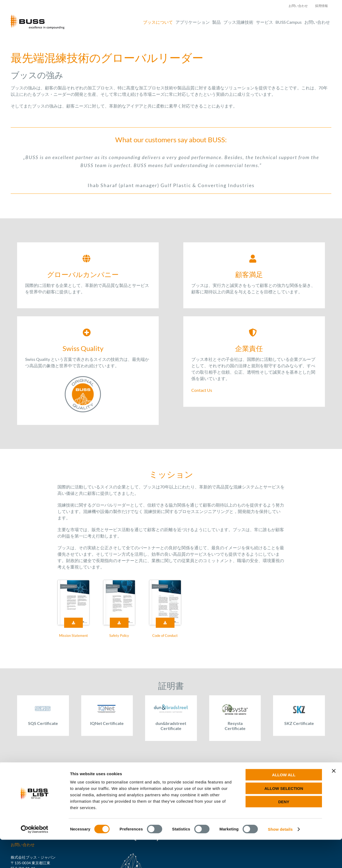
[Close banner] (334, 799)
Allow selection (284, 817)
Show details (280, 857)
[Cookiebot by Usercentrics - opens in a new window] (35, 858)
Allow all (284, 803)
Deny (284, 830)
